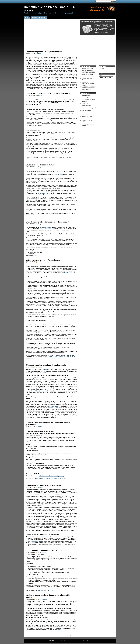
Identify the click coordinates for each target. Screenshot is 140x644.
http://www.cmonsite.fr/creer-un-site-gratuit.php (52, 478)
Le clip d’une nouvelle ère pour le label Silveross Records (48, 93)
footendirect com (86, 96)
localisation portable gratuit (89, 108)
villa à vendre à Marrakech (48, 537)
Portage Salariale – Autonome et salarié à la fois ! (44, 550)
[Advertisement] (59, 1)
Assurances (41, 599)
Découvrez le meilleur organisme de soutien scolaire (46, 365)
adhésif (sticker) (46, 227)
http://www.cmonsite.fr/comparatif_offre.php (52, 476)
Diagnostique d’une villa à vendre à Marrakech (44, 485)
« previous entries (31, 635)
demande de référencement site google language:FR (89, 100)
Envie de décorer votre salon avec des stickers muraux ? (48, 222)
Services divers (42, 552)
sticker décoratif (58, 174)
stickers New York (43, 193)
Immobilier (40, 487)
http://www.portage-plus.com (46, 590)
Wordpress (79, 641)
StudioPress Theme (86, 641)
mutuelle (59, 630)
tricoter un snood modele (88, 114)
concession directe (87, 106)
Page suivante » (73, 635)
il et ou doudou (86, 103)
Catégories (101, 68)
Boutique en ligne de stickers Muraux (40, 165)
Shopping (40, 167)
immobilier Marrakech (32, 541)
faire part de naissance (68, 272)
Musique (40, 95)
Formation (40, 367)
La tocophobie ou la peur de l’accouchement (43, 260)
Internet (39, 54)
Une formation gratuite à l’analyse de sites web (44, 52)
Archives (101, 76)
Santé (39, 262)
